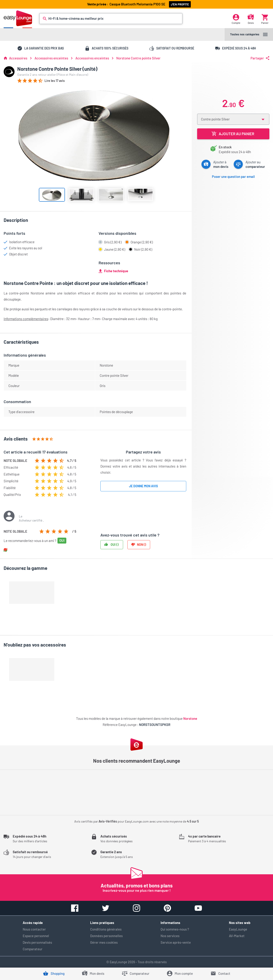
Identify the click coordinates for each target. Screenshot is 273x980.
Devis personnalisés (37, 942)
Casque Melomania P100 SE (138, 4)
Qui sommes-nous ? (175, 929)
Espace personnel (36, 936)
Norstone (190, 718)
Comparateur (33, 949)
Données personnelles (106, 936)
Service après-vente (176, 942)
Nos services (170, 936)
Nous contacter (34, 929)
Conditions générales (106, 929)
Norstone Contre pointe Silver (138, 58)
